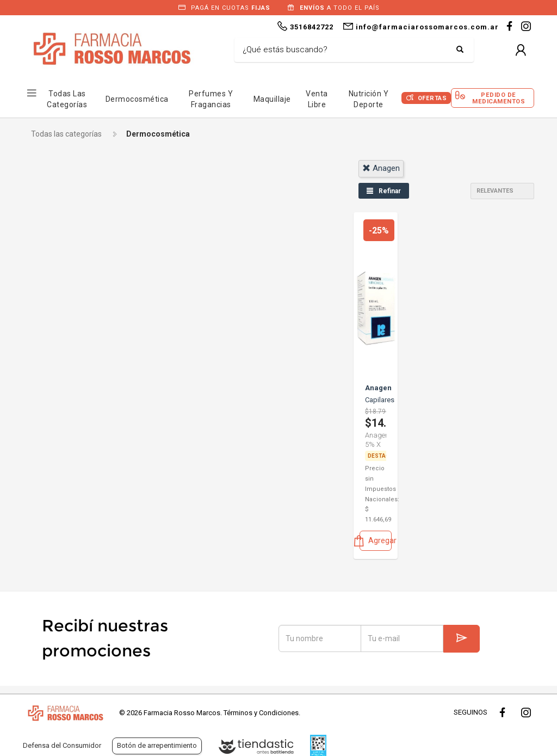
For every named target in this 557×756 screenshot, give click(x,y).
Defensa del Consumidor (62, 745)
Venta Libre (317, 99)
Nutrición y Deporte (369, 99)
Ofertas (432, 98)
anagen (381, 168)
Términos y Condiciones (261, 713)
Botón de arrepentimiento (157, 745)
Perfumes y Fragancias (211, 99)
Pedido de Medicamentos (499, 98)
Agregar (376, 541)
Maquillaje (272, 99)
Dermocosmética (137, 99)
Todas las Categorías (67, 99)
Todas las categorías (66, 134)
